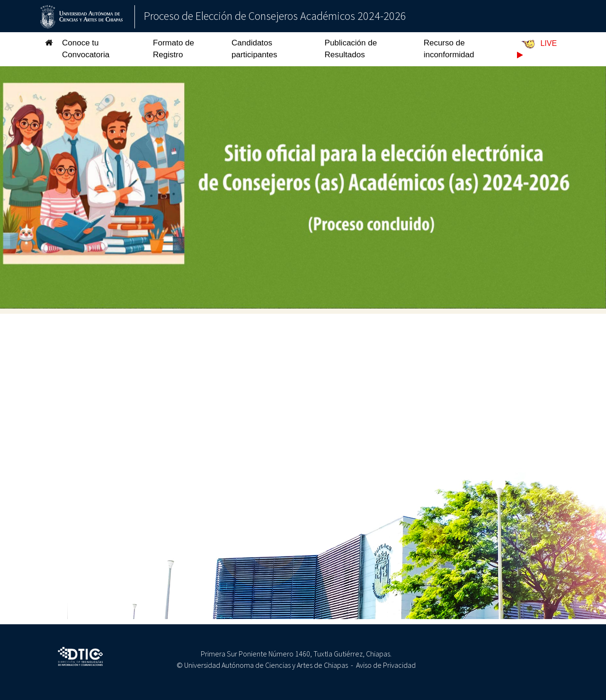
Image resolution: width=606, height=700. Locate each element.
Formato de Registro (174, 49)
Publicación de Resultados (351, 49)
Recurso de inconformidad (449, 49)
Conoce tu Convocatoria (86, 49)
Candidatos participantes (254, 49)
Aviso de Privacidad (386, 665)
